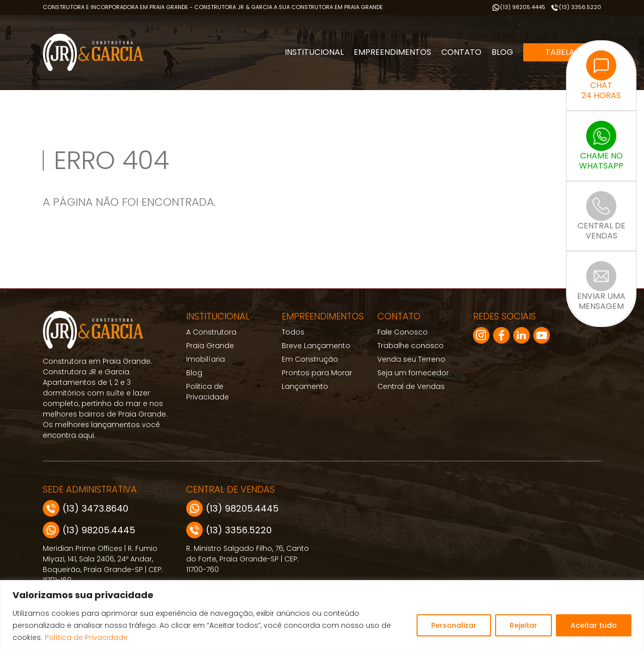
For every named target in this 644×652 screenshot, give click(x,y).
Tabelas (562, 52)
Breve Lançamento (316, 346)
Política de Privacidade (86, 637)
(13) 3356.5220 (576, 7)
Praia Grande (210, 346)
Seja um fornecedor (413, 373)
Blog (502, 52)
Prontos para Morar (317, 373)
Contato (461, 52)
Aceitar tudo (594, 625)
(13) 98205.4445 (518, 7)
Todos (293, 332)
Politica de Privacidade (208, 392)
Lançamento (305, 386)
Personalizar (454, 625)
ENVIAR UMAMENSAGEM (601, 287)
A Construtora (211, 332)
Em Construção (310, 359)
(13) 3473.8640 (86, 508)
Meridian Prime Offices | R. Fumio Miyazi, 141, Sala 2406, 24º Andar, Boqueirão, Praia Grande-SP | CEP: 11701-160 (103, 564)
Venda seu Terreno (411, 359)
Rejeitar (524, 625)
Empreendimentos (392, 52)
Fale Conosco (403, 332)
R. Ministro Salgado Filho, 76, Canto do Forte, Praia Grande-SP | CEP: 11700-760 (248, 559)
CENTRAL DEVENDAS (601, 216)
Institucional (314, 52)
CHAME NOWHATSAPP (601, 146)
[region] (322, 616)
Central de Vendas (411, 386)
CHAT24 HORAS (601, 75)
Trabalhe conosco (411, 346)
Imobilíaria (206, 359)
